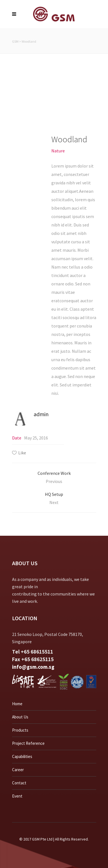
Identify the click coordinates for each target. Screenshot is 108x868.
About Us (20, 717)
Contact (19, 783)
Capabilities (22, 756)
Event (17, 796)
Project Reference (28, 743)
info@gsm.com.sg (33, 667)
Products (20, 730)
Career (18, 770)
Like (22, 453)
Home (17, 704)
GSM (15, 41)
